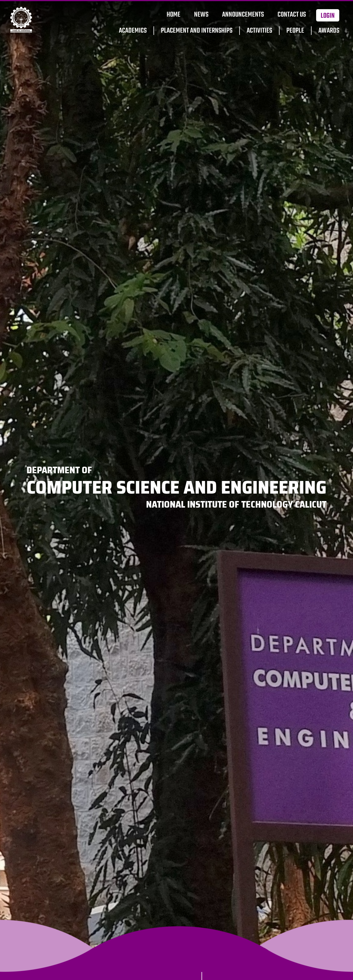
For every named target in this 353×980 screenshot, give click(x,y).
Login (328, 16)
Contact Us (292, 15)
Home (173, 15)
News (201, 15)
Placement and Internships (197, 31)
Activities (259, 31)
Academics (133, 31)
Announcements (243, 15)
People (295, 31)
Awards (329, 31)
